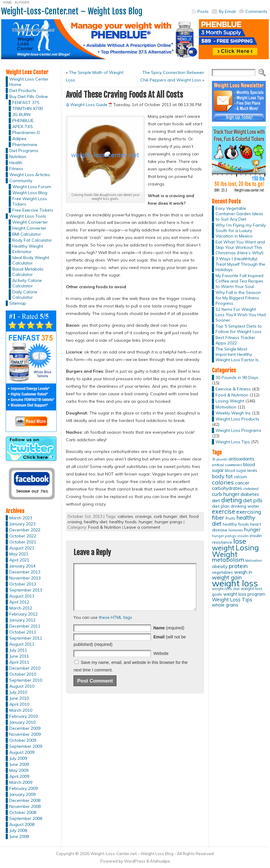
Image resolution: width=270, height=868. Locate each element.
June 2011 (19, 656)
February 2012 (23, 614)
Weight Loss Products (237, 419)
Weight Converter (30, 222)
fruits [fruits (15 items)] (230, 518)
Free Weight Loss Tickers (30, 201)
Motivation (226, 407)
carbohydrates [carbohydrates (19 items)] (227, 488)
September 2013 (26, 590)
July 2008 (18, 830)
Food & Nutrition (105, 527)
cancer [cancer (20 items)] (242, 483)
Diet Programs (24, 151)
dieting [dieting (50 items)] (232, 500)
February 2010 (23, 716)
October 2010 (23, 674)
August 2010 (22, 686)
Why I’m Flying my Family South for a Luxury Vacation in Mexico (241, 231)
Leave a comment (142, 527)
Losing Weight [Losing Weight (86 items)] (235, 551)
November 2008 (25, 806)
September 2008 (26, 818)
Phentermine (25, 145)
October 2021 (23, 542)
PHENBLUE (23, 121)
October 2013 (23, 584)
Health (16, 163)
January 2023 (22, 524)
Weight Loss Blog (30, 193)
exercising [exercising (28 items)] (249, 512)
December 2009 (25, 728)
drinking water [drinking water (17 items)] (245, 506)
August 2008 (22, 824)
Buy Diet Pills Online (29, 96)
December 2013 (25, 572)
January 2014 (22, 566)
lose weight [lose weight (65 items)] (229, 544)
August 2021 (22, 548)
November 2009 (25, 734)
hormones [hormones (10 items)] (236, 530)
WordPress (135, 861)
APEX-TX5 (22, 127)
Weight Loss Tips (233, 442)
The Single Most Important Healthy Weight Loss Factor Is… (238, 354)
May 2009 (19, 770)
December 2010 (25, 668)
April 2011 (19, 662)
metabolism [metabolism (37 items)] (228, 560)
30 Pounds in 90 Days (237, 377)
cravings (143, 516)
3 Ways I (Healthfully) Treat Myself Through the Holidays (240, 264)
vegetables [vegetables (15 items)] (222, 572)
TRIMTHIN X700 (28, 108)
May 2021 (19, 554)
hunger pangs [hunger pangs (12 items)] (224, 536)
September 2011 (26, 638)
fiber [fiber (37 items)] (218, 518)
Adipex (19, 139)
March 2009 (21, 782)
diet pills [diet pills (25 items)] (253, 500)
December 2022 (25, 530)
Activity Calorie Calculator (27, 283)
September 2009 (26, 746)
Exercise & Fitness (233, 389)
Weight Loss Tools (28, 216)
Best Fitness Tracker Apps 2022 (235, 340)
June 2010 (19, 698)
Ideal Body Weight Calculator (31, 260)
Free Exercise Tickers (33, 210)
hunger (146, 522)
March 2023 (21, 518)
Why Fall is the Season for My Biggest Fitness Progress (238, 298)
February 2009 (23, 788)
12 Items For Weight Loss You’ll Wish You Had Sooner (241, 315)
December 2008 (25, 800)
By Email (227, 11)
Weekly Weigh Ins (233, 413)
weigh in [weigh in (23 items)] (243, 572)
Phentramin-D (26, 133)
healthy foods (123, 522)
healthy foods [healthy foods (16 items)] (236, 524)
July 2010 (18, 692)
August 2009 (22, 752)
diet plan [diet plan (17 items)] (221, 506)
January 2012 (22, 620)
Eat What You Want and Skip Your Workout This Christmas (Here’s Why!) (240, 247)
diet (183, 516)
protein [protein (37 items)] (238, 566)
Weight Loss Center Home (29, 82)
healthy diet (96, 522)
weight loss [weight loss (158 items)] (235, 583)
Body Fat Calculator (32, 240)
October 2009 (23, 740)
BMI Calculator (27, 234)
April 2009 (19, 776)
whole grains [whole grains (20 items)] (225, 605)
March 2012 (21, 608)
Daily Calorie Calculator (25, 295)
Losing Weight (230, 401)
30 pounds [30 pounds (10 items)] (220, 459)
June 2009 (19, 764)
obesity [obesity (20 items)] (220, 566)
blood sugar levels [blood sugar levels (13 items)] (241, 471)
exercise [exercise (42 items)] (223, 511)
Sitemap (18, 303)
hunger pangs (169, 522)
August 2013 (22, 596)
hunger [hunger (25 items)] (252, 529)
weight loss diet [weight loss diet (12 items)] (226, 589)
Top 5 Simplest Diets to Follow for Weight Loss (239, 329)
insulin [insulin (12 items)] (243, 536)
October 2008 (23, 812)
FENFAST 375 (26, 102)
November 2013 (25, 578)
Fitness (16, 169)
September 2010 (26, 680)
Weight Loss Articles (30, 175)
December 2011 (25, 626)
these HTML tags (115, 626)
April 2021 (19, 560)
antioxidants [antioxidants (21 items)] (241, 459)
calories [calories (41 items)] (223, 482)
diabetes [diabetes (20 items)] (250, 494)
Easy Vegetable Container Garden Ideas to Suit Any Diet (239, 214)
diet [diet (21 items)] (216, 500)
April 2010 (19, 704)
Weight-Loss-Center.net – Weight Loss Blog (72, 11)
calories (125, 516)
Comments (256, 11)
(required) (169, 637)
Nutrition (18, 157)
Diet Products (23, 90)
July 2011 (18, 650)
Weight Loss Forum (32, 187)
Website (161, 662)
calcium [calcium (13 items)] (241, 477)
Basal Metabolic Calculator (28, 272)
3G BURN (21, 115)
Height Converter (29, 228)
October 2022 (23, 536)
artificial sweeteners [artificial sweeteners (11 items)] (227, 465)
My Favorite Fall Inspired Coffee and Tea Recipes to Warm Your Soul (239, 281)
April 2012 (19, 602)
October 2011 (23, 632)
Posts (203, 11)
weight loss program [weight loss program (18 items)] (244, 594)
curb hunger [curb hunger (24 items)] (226, 494)
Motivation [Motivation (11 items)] (254, 561)
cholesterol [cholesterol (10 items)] (251, 489)
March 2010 (21, 710)
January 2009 (22, 794)
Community (21, 181)
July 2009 (18, 758)
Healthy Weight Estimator (28, 249)
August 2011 (22, 644)
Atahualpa (160, 861)
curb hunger (166, 516)
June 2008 (19, 836)
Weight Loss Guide (89, 105)
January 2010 (22, 722)
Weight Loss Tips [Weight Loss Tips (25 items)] (232, 599)
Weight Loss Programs (238, 430)
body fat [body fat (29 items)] (222, 476)
